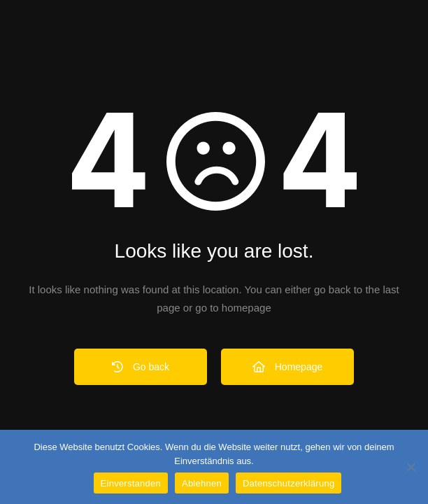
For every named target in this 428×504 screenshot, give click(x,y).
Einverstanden (131, 483)
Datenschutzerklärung (288, 483)
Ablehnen (202, 483)
